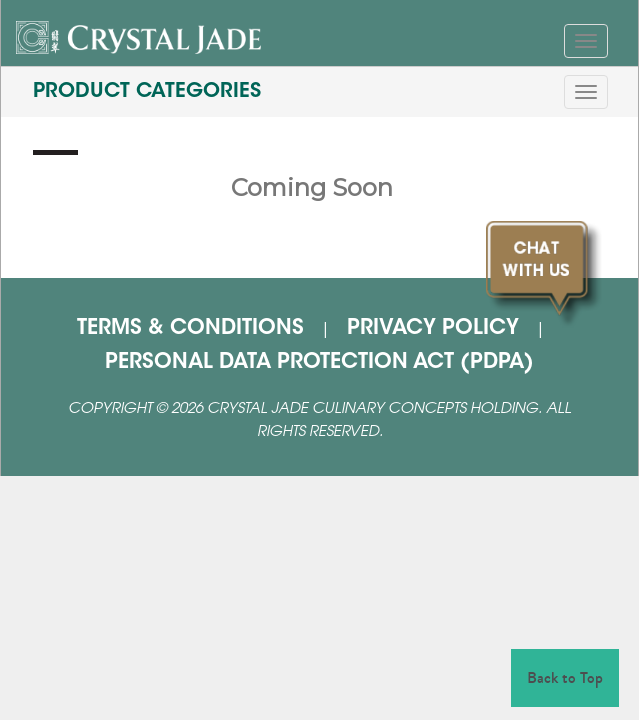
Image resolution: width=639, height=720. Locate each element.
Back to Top (565, 677)
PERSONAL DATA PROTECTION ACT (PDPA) (319, 363)
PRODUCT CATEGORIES (147, 92)
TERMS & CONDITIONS (190, 329)
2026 (187, 409)
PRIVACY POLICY (433, 329)
